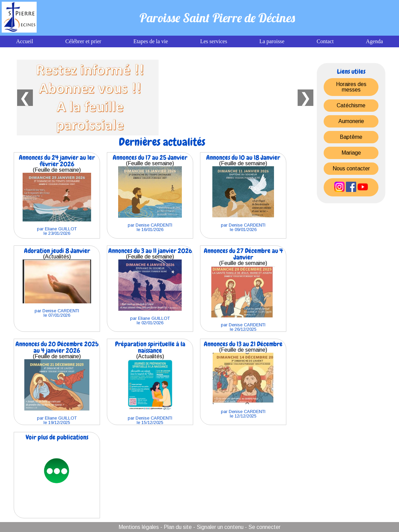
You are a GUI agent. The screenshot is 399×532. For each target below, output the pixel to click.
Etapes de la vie (151, 41)
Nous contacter (351, 168)
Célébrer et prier (83, 41)
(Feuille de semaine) (57, 195)
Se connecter (264, 527)
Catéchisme (351, 105)
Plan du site (178, 527)
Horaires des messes (351, 87)
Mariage (351, 153)
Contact (325, 41)
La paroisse (272, 41)
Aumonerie (351, 121)
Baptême (351, 137)
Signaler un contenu (220, 527)
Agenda (374, 41)
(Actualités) (57, 282)
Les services (214, 41)
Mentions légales (139, 527)
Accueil (25, 41)
